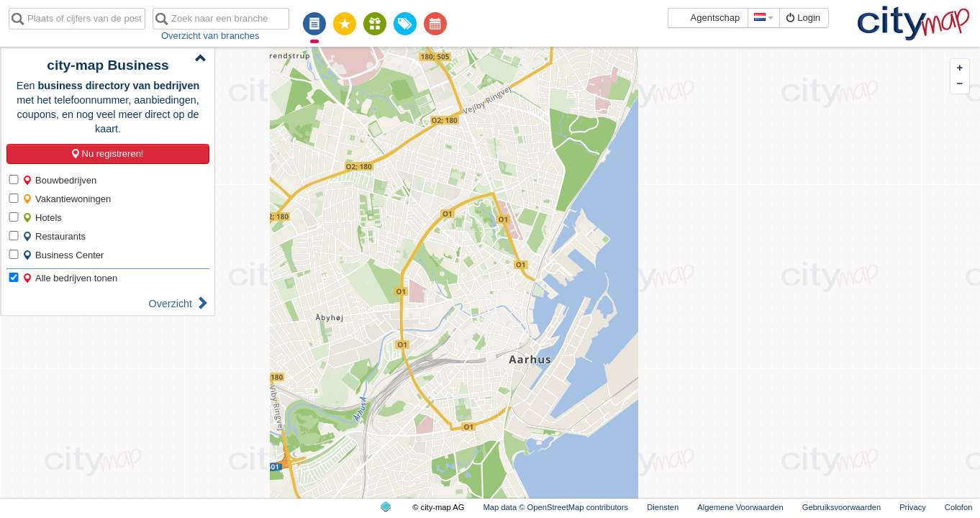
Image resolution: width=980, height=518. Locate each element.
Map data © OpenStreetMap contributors (555, 507)
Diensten (663, 507)
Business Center (63, 255)
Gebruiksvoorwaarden (841, 507)
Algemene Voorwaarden (740, 507)
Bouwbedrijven (59, 180)
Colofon (959, 507)
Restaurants (54, 236)
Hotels (42, 218)
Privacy (913, 507)
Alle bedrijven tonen (70, 278)
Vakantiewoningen (67, 199)
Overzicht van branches (210, 36)
